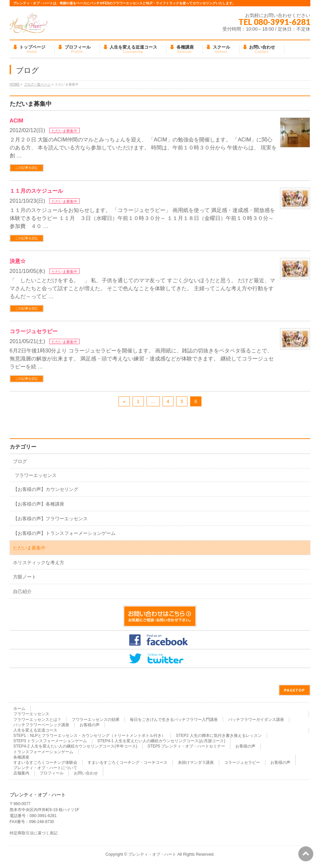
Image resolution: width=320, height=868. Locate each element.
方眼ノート (25, 577)
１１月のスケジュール (36, 191)
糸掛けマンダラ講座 (196, 762)
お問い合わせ (86, 773)
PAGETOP (295, 690)
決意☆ (18, 261)
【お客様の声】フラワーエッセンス (50, 519)
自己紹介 (22, 591)
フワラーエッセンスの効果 (96, 720)
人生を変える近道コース (35, 730)
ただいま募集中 (64, 131)
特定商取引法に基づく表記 (34, 833)
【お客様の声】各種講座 (39, 504)
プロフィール (52, 773)
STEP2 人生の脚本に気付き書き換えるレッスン (219, 736)
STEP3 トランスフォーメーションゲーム (50, 741)
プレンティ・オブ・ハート (152, 854)
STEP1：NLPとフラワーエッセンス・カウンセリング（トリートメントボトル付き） (89, 736)
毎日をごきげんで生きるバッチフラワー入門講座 (174, 720)
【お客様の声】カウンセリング (46, 489)
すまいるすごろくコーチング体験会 (45, 762)
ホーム (19, 709)
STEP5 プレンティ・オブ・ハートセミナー (186, 746)
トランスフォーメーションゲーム (43, 752)
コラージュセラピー (34, 331)
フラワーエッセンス (36, 475)
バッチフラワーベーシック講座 (41, 725)
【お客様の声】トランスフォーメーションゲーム (64, 533)
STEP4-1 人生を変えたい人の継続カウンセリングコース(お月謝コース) (161, 741)
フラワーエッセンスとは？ (37, 720)
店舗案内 (21, 773)
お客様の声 (90, 725)
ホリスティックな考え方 (39, 562)
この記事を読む (27, 168)
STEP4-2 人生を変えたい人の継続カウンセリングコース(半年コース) (75, 746)
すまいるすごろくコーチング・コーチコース (128, 762)
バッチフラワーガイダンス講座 (256, 720)
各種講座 (21, 757)
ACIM (16, 121)
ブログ (20, 461)
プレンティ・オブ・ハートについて (45, 768)
